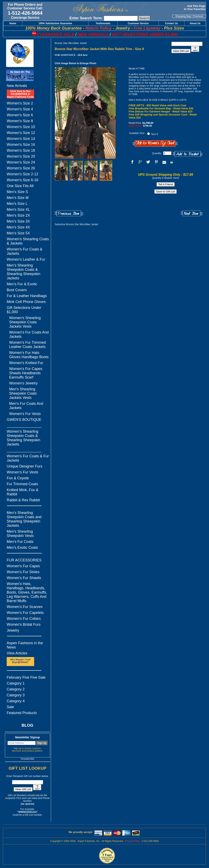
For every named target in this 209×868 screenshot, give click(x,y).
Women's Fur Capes (23, 566)
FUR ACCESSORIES (24, 560)
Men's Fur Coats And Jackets (26, 406)
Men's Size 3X (18, 221)
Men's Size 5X (18, 233)
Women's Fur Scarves (25, 607)
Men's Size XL (18, 210)
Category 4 (16, 701)
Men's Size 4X (18, 227)
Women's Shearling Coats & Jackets (28, 241)
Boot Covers (17, 290)
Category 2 (16, 689)
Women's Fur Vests (25, 414)
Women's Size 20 (21, 156)
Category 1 (16, 683)
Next (192, 213)
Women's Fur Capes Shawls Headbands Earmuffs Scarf (26, 373)
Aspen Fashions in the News (25, 645)
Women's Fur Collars (24, 619)
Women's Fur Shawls (24, 578)
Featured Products (22, 713)
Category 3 (16, 695)
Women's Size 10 (21, 127)
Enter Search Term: (86, 18)
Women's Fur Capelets (25, 613)
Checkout (198, 16)
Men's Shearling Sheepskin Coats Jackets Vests (23, 393)
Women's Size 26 (21, 168)
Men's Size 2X (18, 215)
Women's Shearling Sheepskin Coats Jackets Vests (25, 322)
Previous (69, 213)
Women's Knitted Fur (26, 363)
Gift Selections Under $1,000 (24, 310)
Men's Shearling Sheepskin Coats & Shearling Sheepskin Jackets (23, 272)
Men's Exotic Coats (22, 548)
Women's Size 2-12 (22, 174)
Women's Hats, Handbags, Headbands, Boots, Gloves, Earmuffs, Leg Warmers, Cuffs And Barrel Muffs (27, 592)
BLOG (27, 725)
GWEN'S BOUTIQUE (24, 420)
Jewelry (13, 630)
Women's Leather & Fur (26, 259)
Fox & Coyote (18, 478)
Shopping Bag (183, 16)
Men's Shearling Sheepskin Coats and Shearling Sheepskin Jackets (24, 519)
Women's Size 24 (21, 162)
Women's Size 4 (20, 109)
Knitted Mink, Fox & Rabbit (23, 492)
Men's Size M (18, 198)
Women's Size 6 (20, 115)
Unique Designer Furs (24, 466)
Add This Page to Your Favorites (195, 8)
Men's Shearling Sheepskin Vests (20, 534)
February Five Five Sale (26, 677)
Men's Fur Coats (20, 542)
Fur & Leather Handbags (27, 296)
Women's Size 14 (21, 139)
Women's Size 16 (21, 145)
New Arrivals (17, 86)
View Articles (17, 653)
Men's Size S (17, 192)
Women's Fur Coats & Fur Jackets (28, 458)
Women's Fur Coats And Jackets (29, 334)
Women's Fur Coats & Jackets (24, 251)
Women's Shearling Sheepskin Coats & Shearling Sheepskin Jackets (23, 438)
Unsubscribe (28, 759)
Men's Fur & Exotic (22, 284)
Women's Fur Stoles (23, 572)
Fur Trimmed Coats (22, 484)
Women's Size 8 (20, 121)
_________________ (24, 426)
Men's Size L (17, 204)
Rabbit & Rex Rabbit (23, 500)
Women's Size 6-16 (22, 180)
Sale (10, 707)
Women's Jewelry (23, 383)
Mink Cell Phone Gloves (26, 302)
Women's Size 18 (21, 150)
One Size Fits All (20, 186)
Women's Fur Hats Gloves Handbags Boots (29, 355)
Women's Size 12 (21, 133)
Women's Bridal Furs (24, 624)
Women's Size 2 (20, 103)
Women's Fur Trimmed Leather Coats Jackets (28, 345)
